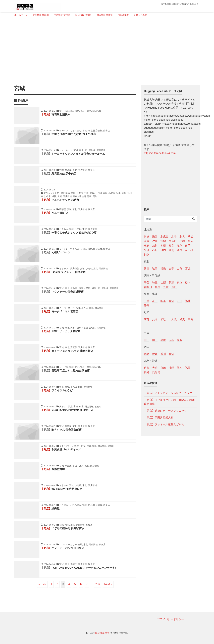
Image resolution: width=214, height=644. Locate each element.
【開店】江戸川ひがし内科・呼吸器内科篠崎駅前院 (169, 402)
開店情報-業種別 (62, 15)
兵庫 (155, 319)
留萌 (188, 246)
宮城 (188, 269)
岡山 (155, 340)
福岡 (188, 368)
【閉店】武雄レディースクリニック (165, 411)
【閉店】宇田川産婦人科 (159, 418)
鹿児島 (156, 372)
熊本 (180, 368)
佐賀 (147, 368)
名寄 (147, 241)
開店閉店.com (102, 633)
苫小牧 (189, 250)
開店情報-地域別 (41, 15)
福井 (188, 301)
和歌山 (165, 319)
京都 (147, 319)
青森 (147, 269)
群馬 (157, 287)
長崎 (147, 372)
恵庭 (147, 246)
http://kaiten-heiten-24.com (160, 153)
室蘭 (163, 241)
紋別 (171, 250)
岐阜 (163, 301)
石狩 (155, 250)
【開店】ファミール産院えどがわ (164, 424)
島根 (163, 340)
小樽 (182, 241)
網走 (180, 250)
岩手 (171, 269)
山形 (180, 269)
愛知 (171, 301)
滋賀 (182, 319)
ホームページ (21, 15)
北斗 (174, 237)
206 (98, 584)
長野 (174, 287)
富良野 (173, 241)
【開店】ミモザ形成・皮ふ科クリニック (168, 393)
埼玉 (155, 283)
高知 (171, 354)
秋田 (155, 269)
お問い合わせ (141, 15)
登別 (147, 250)
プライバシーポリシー (171, 619)
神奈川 (148, 287)
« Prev (42, 584)
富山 (155, 301)
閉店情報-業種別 (105, 15)
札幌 (163, 246)
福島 (163, 269)
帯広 (190, 241)
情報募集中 (123, 15)
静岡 (147, 305)
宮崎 (163, 368)
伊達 (147, 237)
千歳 (190, 237)
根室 (171, 246)
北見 (182, 237)
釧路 (147, 255)
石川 (180, 301)
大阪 (174, 319)
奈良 (190, 319)
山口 (147, 340)
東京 (180, 283)
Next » (108, 584)
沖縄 (171, 368)
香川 (163, 354)
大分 (155, 368)
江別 (180, 246)
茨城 (166, 287)
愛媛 (155, 354)
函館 (155, 237)
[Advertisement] (106, 50)
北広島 (165, 237)
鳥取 (180, 340)
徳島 (147, 354)
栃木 (188, 283)
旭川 (155, 246)
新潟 (171, 283)
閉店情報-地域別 (83, 15)
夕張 (155, 241)
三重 (147, 301)
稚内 (163, 250)
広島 (171, 340)
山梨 (163, 283)
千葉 (147, 283)
